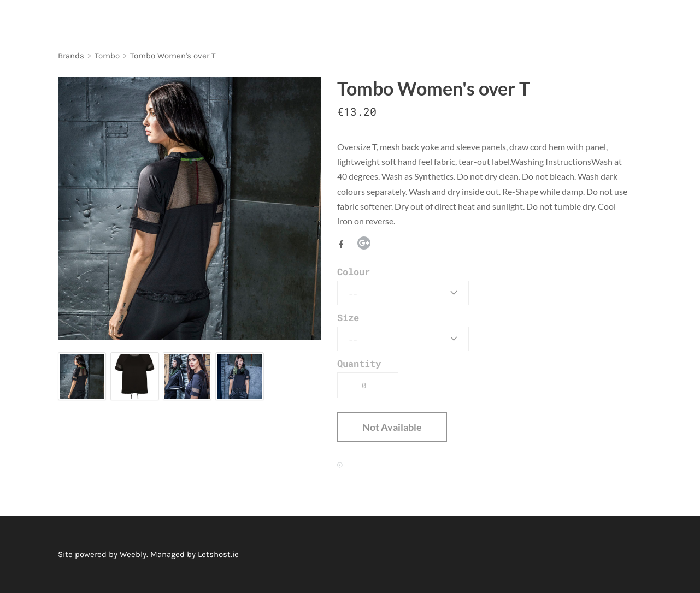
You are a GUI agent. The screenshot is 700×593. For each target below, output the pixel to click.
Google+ (364, 243)
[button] (392, 427)
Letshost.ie (218, 554)
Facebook (344, 244)
